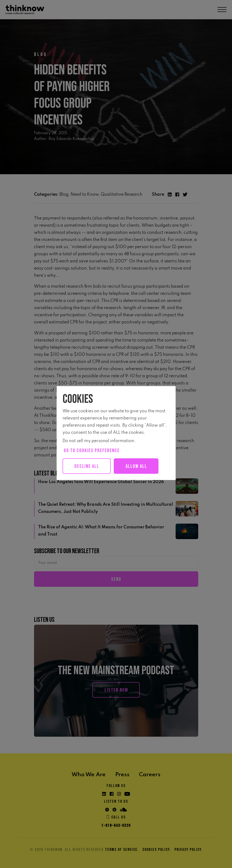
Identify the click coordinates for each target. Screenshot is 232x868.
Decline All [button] (87, 466)
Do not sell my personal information (98, 441)
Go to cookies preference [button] (92, 451)
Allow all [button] (138, 466)
